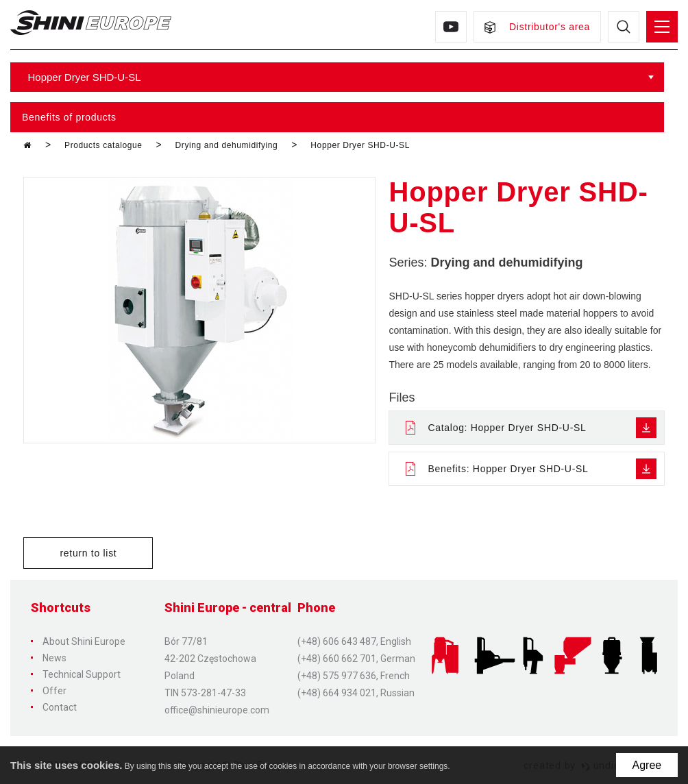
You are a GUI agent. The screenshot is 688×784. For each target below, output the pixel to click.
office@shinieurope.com (217, 710)
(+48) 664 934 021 (337, 693)
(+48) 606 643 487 (337, 641)
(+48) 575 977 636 (337, 676)
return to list (88, 553)
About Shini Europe (84, 641)
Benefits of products (69, 117)
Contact (60, 707)
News (54, 658)
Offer (54, 691)
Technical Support (82, 674)
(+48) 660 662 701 (337, 659)
